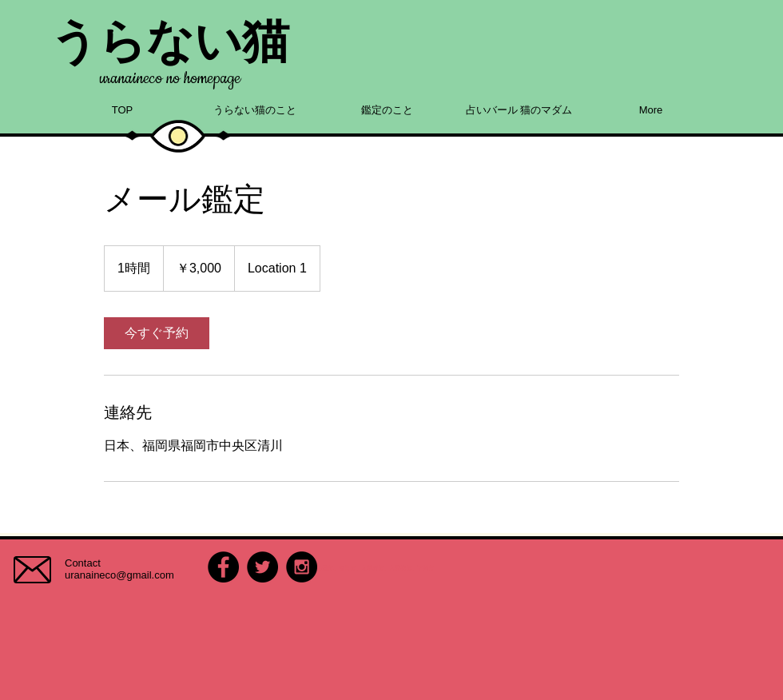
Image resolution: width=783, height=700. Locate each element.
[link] (157, 333)
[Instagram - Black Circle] (302, 567)
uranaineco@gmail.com (119, 575)
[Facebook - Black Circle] (223, 567)
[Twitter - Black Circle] (262, 567)
